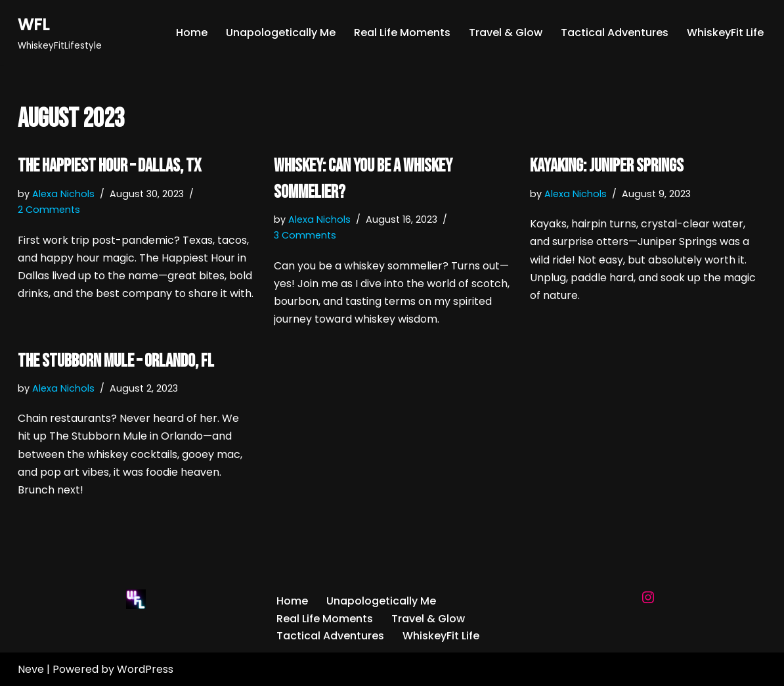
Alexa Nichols (63, 194)
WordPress (145, 669)
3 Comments (305, 235)
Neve (31, 669)
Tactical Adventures (615, 33)
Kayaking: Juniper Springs (607, 166)
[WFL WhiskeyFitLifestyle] (60, 33)
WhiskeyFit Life (725, 33)
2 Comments (49, 210)
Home (192, 33)
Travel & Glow (506, 33)
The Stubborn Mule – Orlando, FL (116, 361)
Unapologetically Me (281, 33)
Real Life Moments (402, 33)
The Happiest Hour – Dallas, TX (109, 166)
